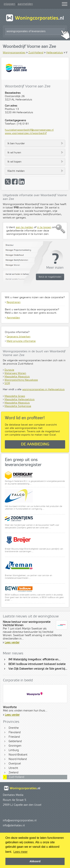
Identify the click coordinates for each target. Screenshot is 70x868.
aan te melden (25, 227)
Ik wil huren (14, 153)
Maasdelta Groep (15, 396)
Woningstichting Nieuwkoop (21, 380)
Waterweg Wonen (15, 373)
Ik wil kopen (14, 162)
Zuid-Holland (36, 53)
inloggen (9, 4)
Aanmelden (13, 318)
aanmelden (25, 4)
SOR (7, 383)
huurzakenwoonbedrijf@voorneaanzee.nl (29, 130)
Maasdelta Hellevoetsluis (20, 400)
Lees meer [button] (21, 852)
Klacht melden (16, 171)
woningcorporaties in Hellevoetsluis (43, 389)
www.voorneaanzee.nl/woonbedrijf (26, 133)
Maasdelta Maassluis (17, 377)
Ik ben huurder (16, 144)
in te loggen (44, 227)
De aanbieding (35, 444)
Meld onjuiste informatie (21, 341)
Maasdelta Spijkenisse (18, 406)
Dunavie (9, 370)
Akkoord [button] (35, 861)
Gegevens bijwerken (18, 337)
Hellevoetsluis (55, 53)
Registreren (14, 302)
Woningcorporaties (14, 53)
